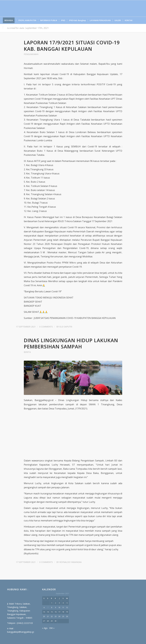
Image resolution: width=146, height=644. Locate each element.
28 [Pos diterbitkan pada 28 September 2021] (48, 621)
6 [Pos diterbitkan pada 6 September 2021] (44, 607)
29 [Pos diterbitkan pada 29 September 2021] (52, 621)
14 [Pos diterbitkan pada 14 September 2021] (48, 612)
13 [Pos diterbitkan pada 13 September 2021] (44, 612)
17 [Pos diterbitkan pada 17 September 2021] (59, 612)
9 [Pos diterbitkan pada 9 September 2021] (56, 607)
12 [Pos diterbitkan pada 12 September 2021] (67, 607)
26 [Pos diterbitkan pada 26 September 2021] (67, 616)
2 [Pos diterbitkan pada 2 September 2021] (56, 603)
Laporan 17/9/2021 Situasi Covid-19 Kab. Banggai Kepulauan (72, 46)
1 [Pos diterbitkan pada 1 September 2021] (52, 603)
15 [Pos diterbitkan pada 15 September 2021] (52, 612)
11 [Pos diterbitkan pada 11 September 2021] (63, 607)
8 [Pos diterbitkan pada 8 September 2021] (52, 607)
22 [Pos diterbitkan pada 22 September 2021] (52, 616)
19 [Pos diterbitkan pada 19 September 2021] (67, 612)
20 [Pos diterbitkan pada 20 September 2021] (44, 616)
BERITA (27, 352)
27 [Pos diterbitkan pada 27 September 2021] (44, 621)
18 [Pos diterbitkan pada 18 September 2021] (63, 612)
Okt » (52, 628)
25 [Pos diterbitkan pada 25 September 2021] (63, 616)
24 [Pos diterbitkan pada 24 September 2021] (59, 616)
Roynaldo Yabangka (71, 562)
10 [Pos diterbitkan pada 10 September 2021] (59, 607)
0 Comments (46, 327)
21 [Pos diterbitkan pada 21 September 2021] (48, 616)
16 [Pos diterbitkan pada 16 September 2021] (56, 612)
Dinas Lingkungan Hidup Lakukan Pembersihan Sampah (71, 343)
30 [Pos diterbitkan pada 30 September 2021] (56, 621)
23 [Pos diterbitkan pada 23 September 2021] (56, 616)
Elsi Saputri (66, 327)
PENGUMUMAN (31, 54)
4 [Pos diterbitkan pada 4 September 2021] (63, 603)
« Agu (45, 628)
